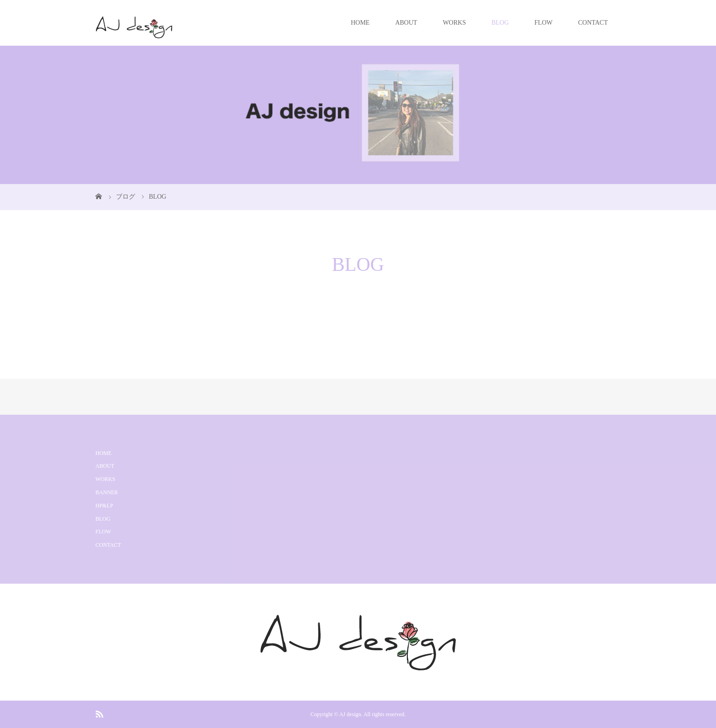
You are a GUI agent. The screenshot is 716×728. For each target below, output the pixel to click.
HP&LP (104, 506)
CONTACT (593, 23)
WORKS (455, 23)
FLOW (543, 23)
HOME (360, 23)
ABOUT (406, 23)
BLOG (500, 23)
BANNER (107, 492)
